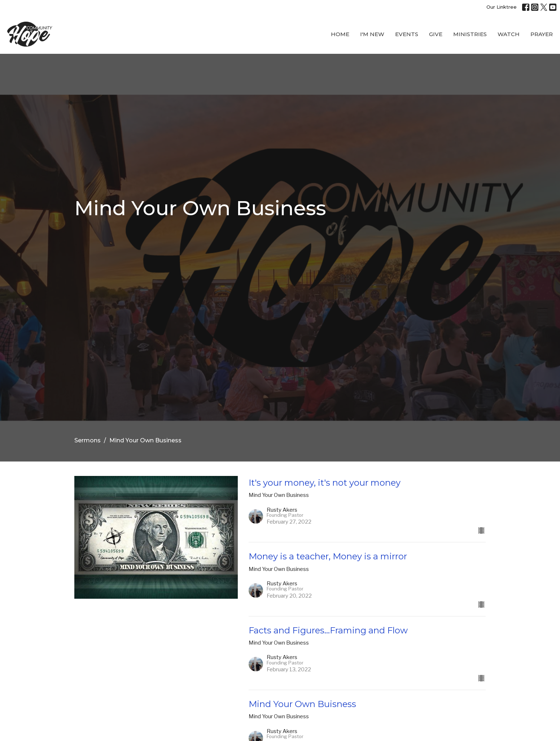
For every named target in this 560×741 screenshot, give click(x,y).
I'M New (372, 34)
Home (340, 34)
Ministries (470, 34)
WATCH (509, 34)
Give (436, 34)
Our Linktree (502, 7)
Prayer (542, 34)
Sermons (87, 440)
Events (407, 34)
